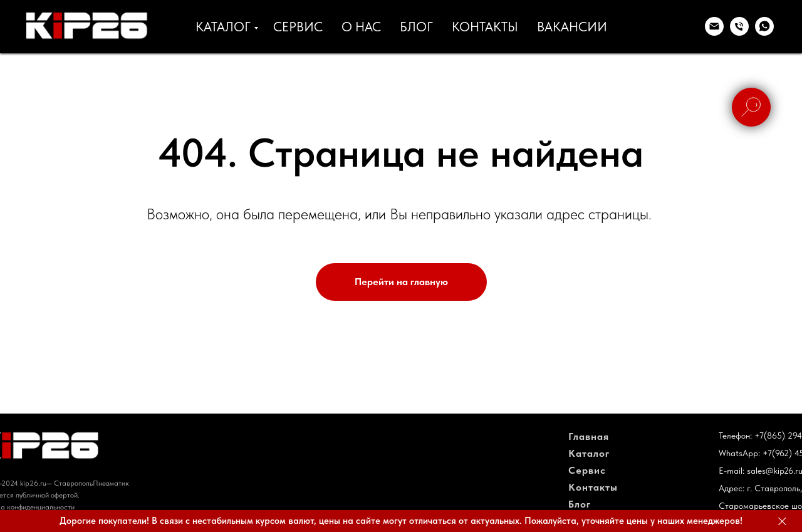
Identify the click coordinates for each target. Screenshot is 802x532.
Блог (580, 504)
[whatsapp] (764, 26)
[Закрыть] (782, 521)
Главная (589, 436)
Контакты (593, 487)
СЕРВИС (298, 27)
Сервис (587, 470)
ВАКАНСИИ (572, 27)
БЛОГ (416, 27)
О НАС (361, 27)
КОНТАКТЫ (485, 27)
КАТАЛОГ (223, 27)
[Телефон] (739, 26)
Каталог (589, 453)
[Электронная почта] (714, 26)
